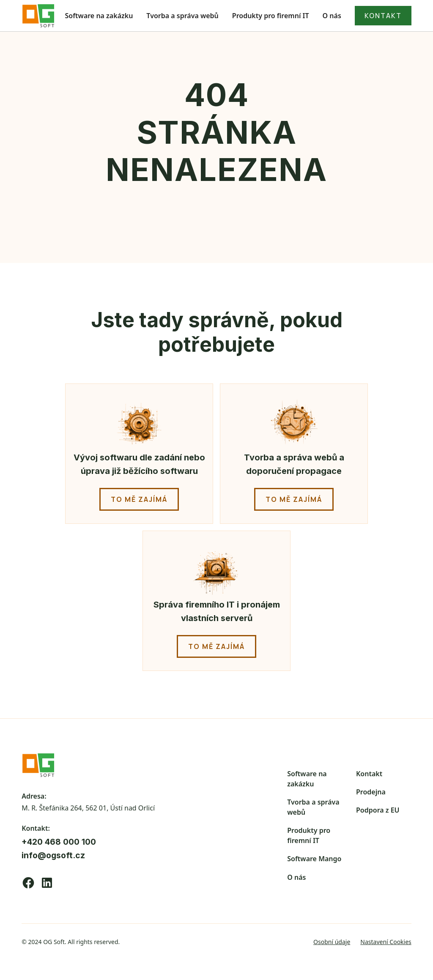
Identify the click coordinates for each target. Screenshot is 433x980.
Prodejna (371, 792)
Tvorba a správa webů (182, 16)
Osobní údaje (332, 942)
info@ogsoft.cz (53, 855)
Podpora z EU (378, 810)
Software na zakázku (99, 16)
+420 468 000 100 (59, 842)
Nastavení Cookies (386, 942)
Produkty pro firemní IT (271, 16)
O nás (332, 16)
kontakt (383, 16)
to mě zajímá (139, 499)
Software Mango (314, 859)
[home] (38, 16)
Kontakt (369, 774)
